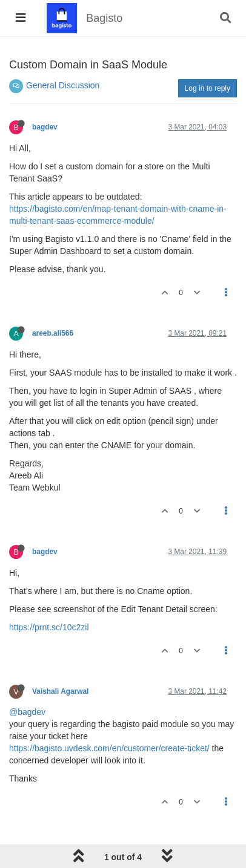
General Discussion (63, 85)
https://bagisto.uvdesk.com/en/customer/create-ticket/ (109, 748)
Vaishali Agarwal (60, 691)
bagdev (45, 127)
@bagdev (27, 712)
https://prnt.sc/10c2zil (49, 627)
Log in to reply (208, 88)
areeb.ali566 (53, 333)
